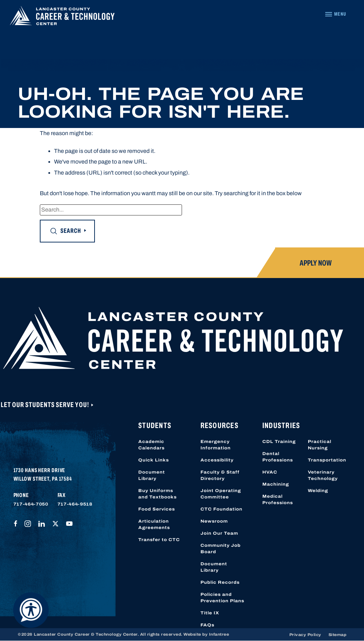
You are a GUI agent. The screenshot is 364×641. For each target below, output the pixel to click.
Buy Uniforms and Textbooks (157, 494)
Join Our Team (219, 533)
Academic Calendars (151, 445)
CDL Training (279, 442)
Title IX (210, 613)
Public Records (220, 582)
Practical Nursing (320, 445)
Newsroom (214, 521)
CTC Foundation (221, 509)
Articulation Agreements (154, 524)
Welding (318, 491)
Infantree (219, 634)
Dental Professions (278, 457)
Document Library (152, 475)
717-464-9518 (75, 504)
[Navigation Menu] (335, 14)
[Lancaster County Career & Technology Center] (62, 17)
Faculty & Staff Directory (220, 475)
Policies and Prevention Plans (222, 598)
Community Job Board (221, 549)
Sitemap (338, 635)
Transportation (327, 460)
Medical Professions (278, 500)
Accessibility (217, 460)
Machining (276, 484)
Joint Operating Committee (221, 494)
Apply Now (316, 263)
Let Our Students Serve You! (45, 405)
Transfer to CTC (159, 540)
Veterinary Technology (323, 475)
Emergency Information (216, 445)
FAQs (207, 625)
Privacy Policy (305, 635)
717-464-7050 (31, 504)
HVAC (270, 472)
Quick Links (154, 460)
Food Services (157, 509)
